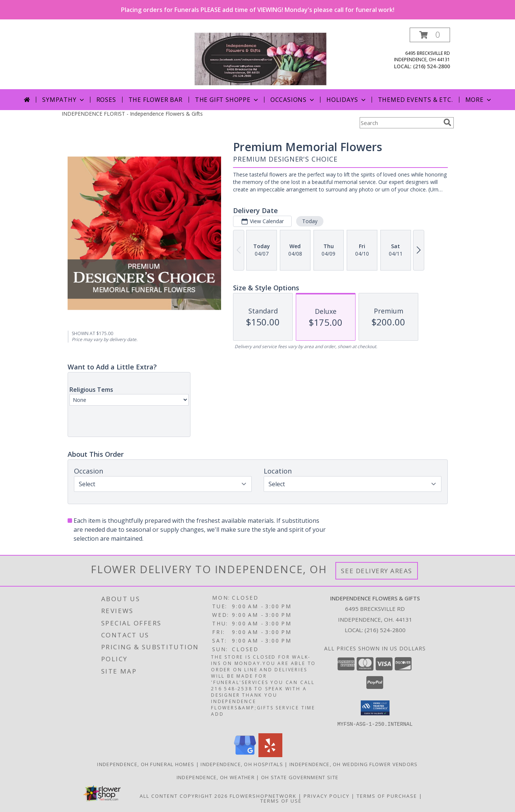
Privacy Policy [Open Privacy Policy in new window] (327, 796)
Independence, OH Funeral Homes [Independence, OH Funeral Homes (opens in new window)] (146, 764)
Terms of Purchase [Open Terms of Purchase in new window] (387, 796)
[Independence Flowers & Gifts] (260, 58)
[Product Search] (400, 123)
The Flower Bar (156, 100)
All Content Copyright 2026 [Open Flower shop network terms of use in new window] (184, 796)
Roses (106, 100)
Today (309, 221)
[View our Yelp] (270, 755)
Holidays (347, 100)
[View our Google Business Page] (245, 755)
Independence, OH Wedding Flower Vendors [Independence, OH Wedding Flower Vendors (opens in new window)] (354, 764)
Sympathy (64, 100)
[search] (447, 122)
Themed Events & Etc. (415, 100)
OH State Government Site (300, 777)
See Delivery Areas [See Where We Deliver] (377, 571)
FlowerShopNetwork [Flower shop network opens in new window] (263, 796)
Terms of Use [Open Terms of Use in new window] (281, 800)
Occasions (293, 100)
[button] (430, 35)
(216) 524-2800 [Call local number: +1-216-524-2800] (432, 66)
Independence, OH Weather (216, 777)
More (479, 100)
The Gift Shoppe (227, 100)
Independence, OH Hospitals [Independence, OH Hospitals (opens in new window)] (242, 764)
